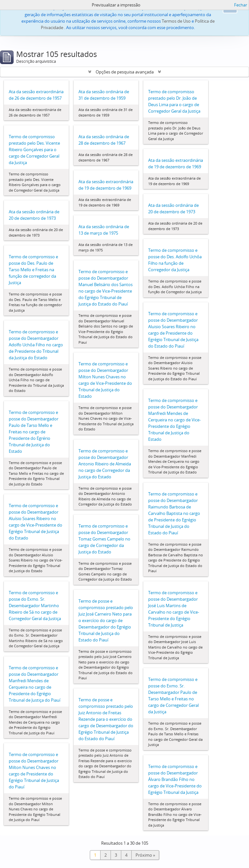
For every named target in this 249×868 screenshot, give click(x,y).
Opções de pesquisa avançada (125, 72)
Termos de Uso (176, 21)
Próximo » (145, 855)
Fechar (241, 5)
